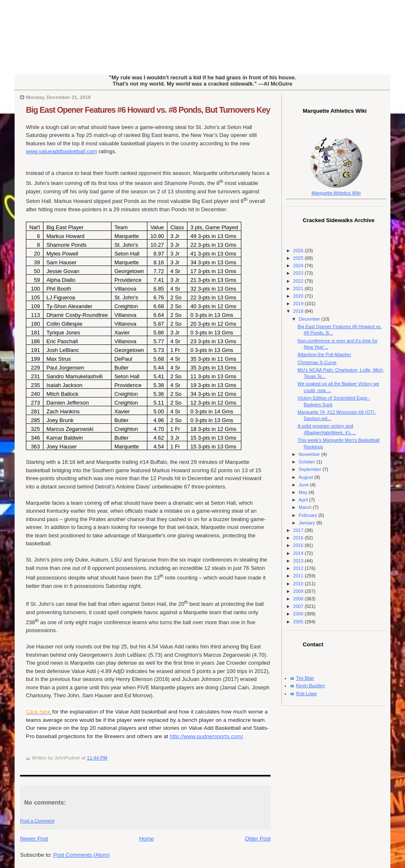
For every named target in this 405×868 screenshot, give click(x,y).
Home (147, 839)
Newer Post (34, 839)
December (310, 319)
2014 (299, 553)
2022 (299, 281)
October (307, 462)
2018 (299, 311)
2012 (299, 568)
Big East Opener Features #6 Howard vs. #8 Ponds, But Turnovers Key (148, 110)
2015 (299, 545)
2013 (299, 561)
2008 (299, 599)
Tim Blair (305, 678)
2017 (299, 530)
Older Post (258, 839)
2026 (299, 251)
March (306, 507)
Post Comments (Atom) (82, 855)
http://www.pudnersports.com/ (207, 736)
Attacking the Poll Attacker (324, 354)
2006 (299, 614)
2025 (299, 258)
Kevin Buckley (310, 686)
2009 (299, 591)
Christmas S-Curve (317, 362)
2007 (299, 606)
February (308, 515)
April (304, 500)
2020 (299, 296)
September (310, 469)
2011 (299, 576)
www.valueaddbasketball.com (62, 151)
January (307, 523)
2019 (299, 304)
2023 (299, 273)
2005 (299, 622)
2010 (299, 584)
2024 (299, 266)
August (306, 477)
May (304, 492)
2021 (299, 288)
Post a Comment (37, 821)
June (304, 485)
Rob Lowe (306, 693)
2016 (299, 538)
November (310, 454)
